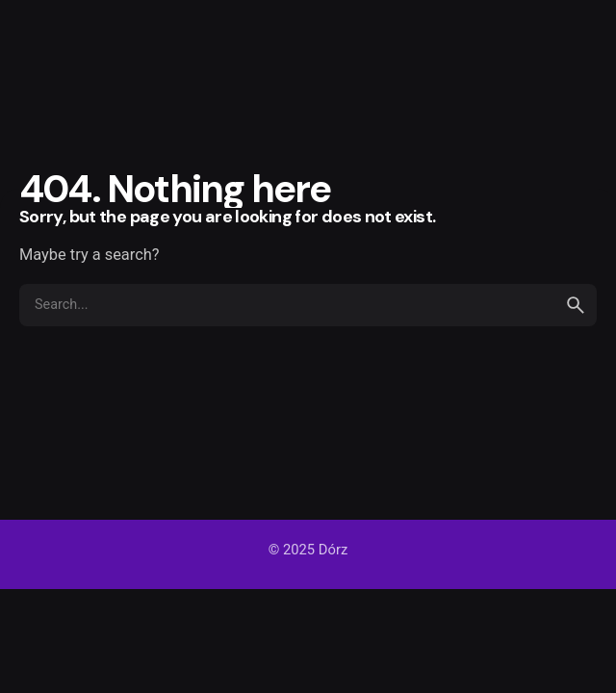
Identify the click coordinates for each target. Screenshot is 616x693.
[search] (576, 305)
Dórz (333, 550)
